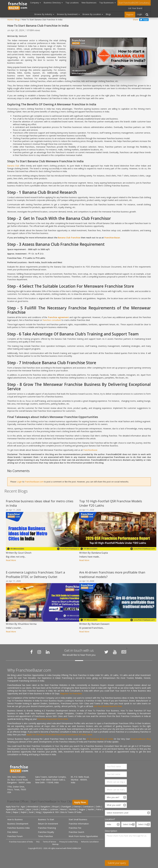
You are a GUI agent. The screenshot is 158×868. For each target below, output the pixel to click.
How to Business (15, 819)
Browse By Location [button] (93, 14)
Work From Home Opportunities (83, 836)
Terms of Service (49, 842)
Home (10, 20)
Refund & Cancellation (90, 842)
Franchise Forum (15, 836)
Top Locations (72, 3)
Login (139, 14)
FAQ (38, 842)
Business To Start (46, 819)
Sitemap (55, 844)
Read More (11, 560)
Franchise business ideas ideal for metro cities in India (40, 503)
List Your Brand (135, 8)
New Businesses (89, 3)
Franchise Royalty (46, 832)
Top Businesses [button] (107, 3)
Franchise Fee (75, 828)
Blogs (108, 14)
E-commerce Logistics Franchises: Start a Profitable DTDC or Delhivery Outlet (35, 574)
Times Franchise (45, 836)
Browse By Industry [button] (44, 14)
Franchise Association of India (21, 842)
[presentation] (126, 855)
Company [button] (35, 3)
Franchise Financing (47, 828)
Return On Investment (48, 824)
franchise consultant (52, 320)
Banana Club (14, 166)
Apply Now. (80, 802)
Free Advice (13, 832)
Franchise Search (76, 832)
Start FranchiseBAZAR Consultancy (134, 3)
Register (130, 15)
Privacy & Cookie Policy (69, 842)
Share (135, 20)
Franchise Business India (18, 828)
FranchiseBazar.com (34, 482)
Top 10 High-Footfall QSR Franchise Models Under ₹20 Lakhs (111, 503)
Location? (110, 819)
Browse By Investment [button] (68, 14)
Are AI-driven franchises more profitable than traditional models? (112, 574)
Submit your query (117, 863)
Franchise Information (79, 824)
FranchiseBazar (90, 450)
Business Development (18, 824)
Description (111, 831)
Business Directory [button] (53, 3)
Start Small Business (78, 819)
